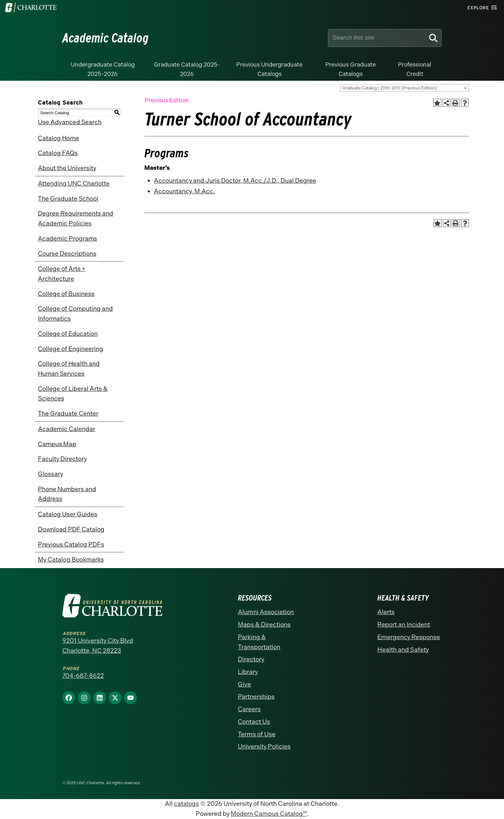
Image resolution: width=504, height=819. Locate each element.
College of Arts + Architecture (62, 274)
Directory (251, 659)
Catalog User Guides (68, 514)
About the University (67, 168)
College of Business (66, 294)
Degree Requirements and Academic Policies (76, 218)
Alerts (386, 612)
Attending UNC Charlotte (74, 184)
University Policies (264, 746)
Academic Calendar (67, 429)
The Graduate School (68, 199)
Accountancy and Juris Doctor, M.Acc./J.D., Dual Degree (235, 181)
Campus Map (57, 444)
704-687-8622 (83, 676)
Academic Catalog (106, 38)
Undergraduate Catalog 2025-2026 (103, 69)
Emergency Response (409, 637)
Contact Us (254, 722)
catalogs (186, 804)
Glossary (50, 474)
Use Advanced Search (70, 122)
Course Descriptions (67, 254)
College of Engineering (71, 349)
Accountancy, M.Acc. (184, 191)
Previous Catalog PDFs (71, 544)
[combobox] (405, 88)
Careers (249, 709)
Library (248, 672)
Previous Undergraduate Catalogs (269, 69)
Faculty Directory (62, 459)
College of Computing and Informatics (75, 314)
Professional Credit (415, 69)
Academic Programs (67, 239)
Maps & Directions (264, 625)
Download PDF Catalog (71, 529)
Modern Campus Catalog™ (269, 814)
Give (244, 684)
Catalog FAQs (58, 153)
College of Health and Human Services (69, 369)
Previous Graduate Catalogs (351, 69)
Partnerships (256, 697)
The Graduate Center (68, 414)
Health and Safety (403, 650)
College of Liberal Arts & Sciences (73, 394)
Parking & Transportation (259, 642)
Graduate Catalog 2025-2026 (187, 69)
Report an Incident (404, 625)
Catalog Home (59, 138)
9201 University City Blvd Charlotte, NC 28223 (98, 646)
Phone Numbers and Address (67, 494)
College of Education (68, 334)
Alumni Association (266, 612)
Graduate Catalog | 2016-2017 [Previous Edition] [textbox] (390, 88)
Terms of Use (257, 734)
